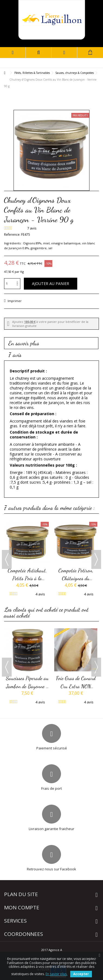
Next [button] (96, 559)
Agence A (55, 950)
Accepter (81, 974)
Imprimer (14, 301)
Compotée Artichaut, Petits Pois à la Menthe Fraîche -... (27, 575)
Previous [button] (7, 559)
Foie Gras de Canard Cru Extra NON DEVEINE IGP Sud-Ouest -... (76, 683)
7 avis (15, 355)
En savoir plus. (57, 974)
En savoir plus (24, 343)
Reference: (12, 235)
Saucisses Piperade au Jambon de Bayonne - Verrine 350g (27, 683)
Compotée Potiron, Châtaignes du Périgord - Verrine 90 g (76, 575)
